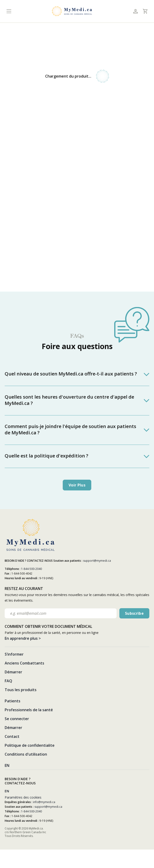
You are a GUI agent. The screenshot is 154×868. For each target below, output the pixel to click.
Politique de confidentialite (30, 745)
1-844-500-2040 (31, 569)
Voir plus (77, 485)
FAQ (8, 681)
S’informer (14, 654)
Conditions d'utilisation (26, 754)
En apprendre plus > (23, 638)
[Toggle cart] (145, 11)
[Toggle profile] (135, 11)
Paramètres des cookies (23, 797)
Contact (12, 736)
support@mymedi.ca (97, 561)
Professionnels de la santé (29, 710)
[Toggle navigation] (9, 11)
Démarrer (13, 672)
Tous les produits (21, 690)
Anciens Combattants (24, 663)
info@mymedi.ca (44, 802)
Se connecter (17, 719)
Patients (13, 701)
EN (7, 765)
